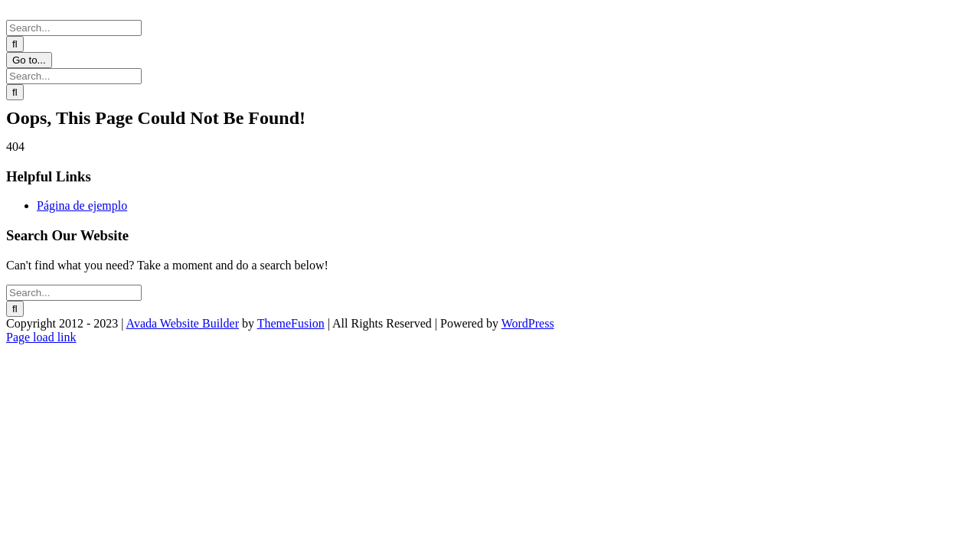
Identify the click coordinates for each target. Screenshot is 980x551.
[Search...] (74, 28)
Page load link (41, 337)
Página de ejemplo (82, 205)
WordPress (528, 323)
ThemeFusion (291, 323)
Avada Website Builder (183, 323)
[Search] (15, 44)
